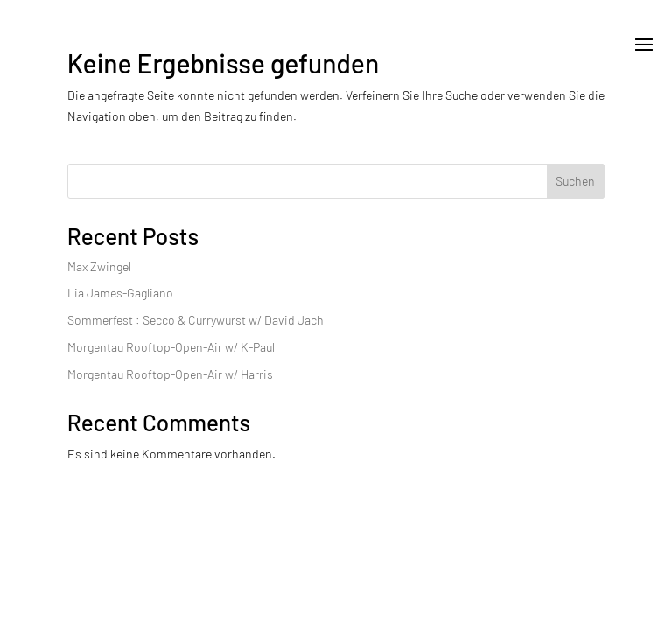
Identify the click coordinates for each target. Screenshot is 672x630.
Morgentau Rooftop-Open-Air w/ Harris (170, 374)
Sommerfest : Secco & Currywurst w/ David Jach (196, 320)
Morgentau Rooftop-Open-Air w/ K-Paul (171, 347)
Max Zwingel (99, 266)
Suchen (575, 181)
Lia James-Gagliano (120, 293)
